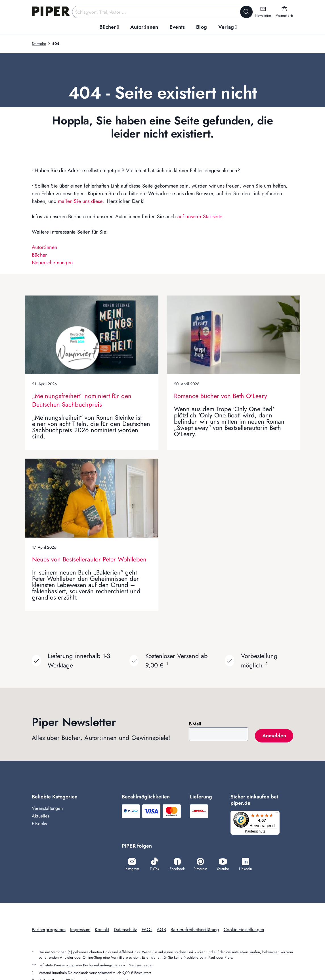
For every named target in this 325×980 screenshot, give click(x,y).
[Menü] (278, 814)
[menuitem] (109, 27)
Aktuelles (41, 816)
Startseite (39, 44)
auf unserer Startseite (200, 217)
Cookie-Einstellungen (244, 930)
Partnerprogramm (49, 930)
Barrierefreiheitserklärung (195, 930)
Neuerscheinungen (52, 263)
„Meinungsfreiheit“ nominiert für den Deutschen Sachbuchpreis (82, 400)
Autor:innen (44, 247)
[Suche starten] (246, 12)
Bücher (39, 255)
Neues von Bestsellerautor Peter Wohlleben (89, 559)
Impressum (80, 930)
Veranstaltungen (47, 808)
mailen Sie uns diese (80, 201)
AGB (161, 930)
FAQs (147, 930)
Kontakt (102, 930)
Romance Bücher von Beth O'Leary (221, 396)
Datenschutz (125, 930)
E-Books (39, 824)
